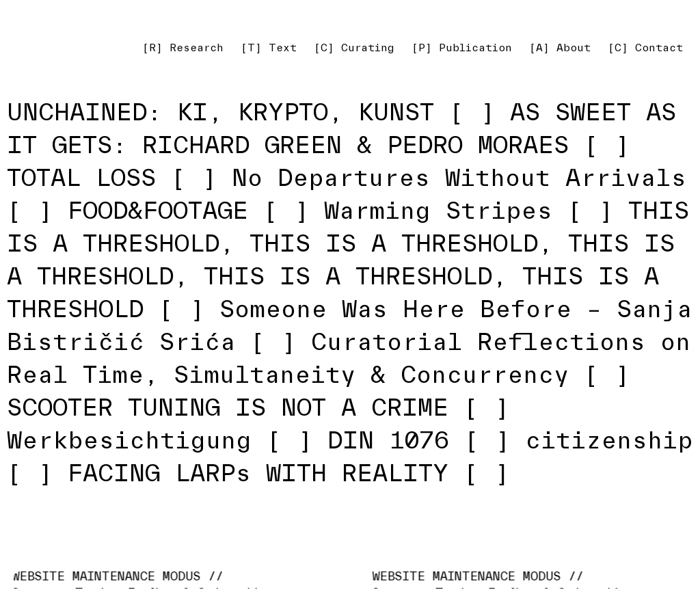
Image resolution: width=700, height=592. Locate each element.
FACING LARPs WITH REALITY (258, 473)
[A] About (560, 48)
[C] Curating (354, 48)
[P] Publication (462, 48)
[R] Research (183, 48)
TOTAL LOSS (81, 177)
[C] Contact (645, 48)
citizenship (609, 440)
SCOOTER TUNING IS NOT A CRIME (228, 407)
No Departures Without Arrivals (459, 177)
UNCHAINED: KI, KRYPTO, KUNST (220, 112)
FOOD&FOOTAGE (158, 210)
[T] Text (269, 48)
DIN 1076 (388, 440)
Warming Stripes (438, 210)
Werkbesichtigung (129, 440)
